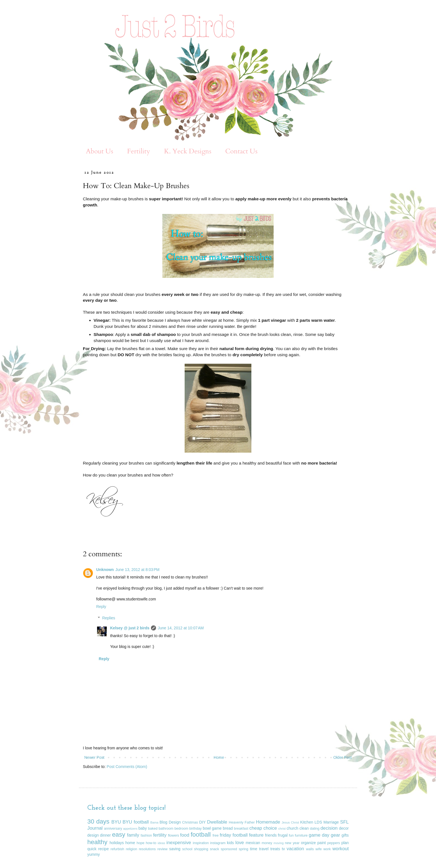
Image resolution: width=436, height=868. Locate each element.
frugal (283, 835)
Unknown (105, 570)
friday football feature (242, 835)
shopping (201, 849)
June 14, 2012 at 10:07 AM (181, 628)
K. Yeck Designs (188, 151)
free (216, 835)
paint (321, 843)
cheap (256, 828)
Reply (101, 607)
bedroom (181, 829)
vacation (295, 849)
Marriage (331, 822)
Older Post (343, 757)
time (254, 849)
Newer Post (94, 757)
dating (314, 829)
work (327, 849)
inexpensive (179, 843)
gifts (345, 835)
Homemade (268, 822)
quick (92, 849)
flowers (174, 835)
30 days (98, 821)
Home (219, 757)
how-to (151, 843)
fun (291, 835)
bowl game (212, 828)
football (201, 835)
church (293, 828)
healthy (97, 842)
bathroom (166, 829)
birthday (196, 829)
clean (304, 828)
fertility (160, 835)
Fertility (139, 151)
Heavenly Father (242, 822)
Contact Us (241, 151)
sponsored (229, 849)
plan (345, 843)
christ (282, 829)
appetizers (130, 829)
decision (329, 828)
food (185, 835)
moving (279, 843)
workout (340, 849)
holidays (117, 843)
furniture (301, 835)
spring (243, 849)
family (133, 835)
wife (319, 849)
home (130, 843)
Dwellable (217, 822)
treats (275, 849)
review (162, 849)
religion (132, 849)
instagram (218, 843)
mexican (253, 843)
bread (228, 828)
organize (308, 843)
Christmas (190, 822)
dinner (106, 835)
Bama (154, 822)
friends (271, 835)
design (93, 835)
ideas (161, 843)
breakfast (241, 829)
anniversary (113, 829)
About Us (100, 151)
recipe (103, 849)
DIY (202, 822)
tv (283, 849)
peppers (334, 843)
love (240, 843)
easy (119, 835)
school (187, 849)
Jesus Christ (290, 822)
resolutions (147, 849)
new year (292, 843)
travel (264, 849)
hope (140, 843)
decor (344, 828)
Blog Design (170, 822)
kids (230, 843)
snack (215, 849)
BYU (116, 822)
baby (143, 828)
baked (153, 829)
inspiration (201, 843)
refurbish (117, 849)
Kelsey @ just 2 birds (130, 628)
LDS (318, 822)
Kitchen (307, 822)
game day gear (324, 835)
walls (310, 849)
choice (270, 828)
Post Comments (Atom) (127, 767)
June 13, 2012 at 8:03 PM (137, 570)
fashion (146, 835)
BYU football (136, 822)
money (267, 843)
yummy (94, 854)
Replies (109, 618)
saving (175, 849)
